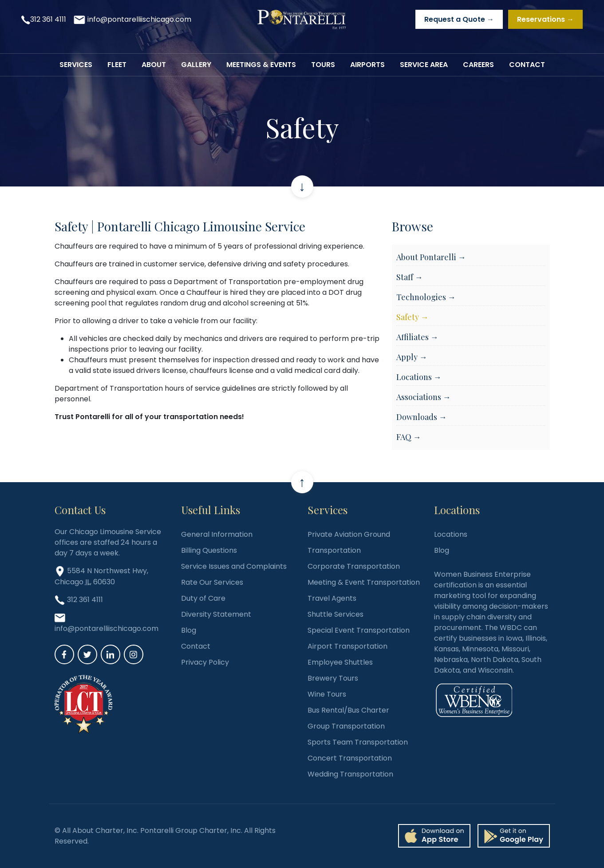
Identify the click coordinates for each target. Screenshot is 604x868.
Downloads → (422, 417)
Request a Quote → (459, 19)
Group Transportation (346, 726)
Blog (189, 630)
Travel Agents (332, 598)
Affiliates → (417, 337)
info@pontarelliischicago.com (139, 19)
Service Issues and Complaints (234, 566)
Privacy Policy (205, 662)
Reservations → (545, 19)
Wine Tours (327, 694)
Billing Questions (209, 550)
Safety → (413, 317)
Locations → (419, 377)
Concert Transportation (350, 758)
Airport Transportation (347, 646)
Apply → (412, 357)
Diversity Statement (216, 614)
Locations (451, 534)
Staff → (410, 277)
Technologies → (426, 297)
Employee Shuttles (340, 662)
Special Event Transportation (359, 630)
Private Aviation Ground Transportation (349, 542)
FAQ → (409, 437)
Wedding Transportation (350, 774)
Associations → (424, 397)
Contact (196, 646)
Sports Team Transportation (358, 742)
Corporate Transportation (354, 566)
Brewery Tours (333, 678)
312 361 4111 (48, 19)
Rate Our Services (212, 582)
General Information (217, 534)
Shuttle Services (336, 614)
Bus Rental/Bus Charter (348, 710)
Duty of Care (203, 598)
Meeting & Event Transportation (364, 582)
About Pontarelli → (431, 257)
